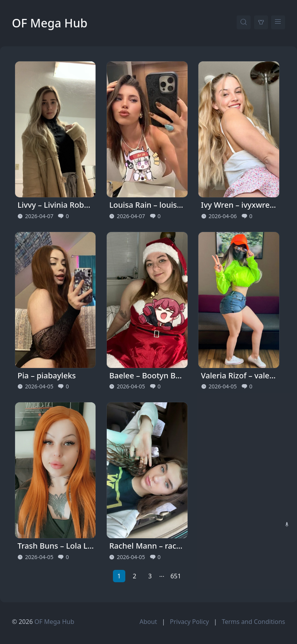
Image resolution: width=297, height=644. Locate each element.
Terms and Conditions (253, 622)
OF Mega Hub (50, 23)
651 (176, 576)
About (148, 622)
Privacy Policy (189, 622)
